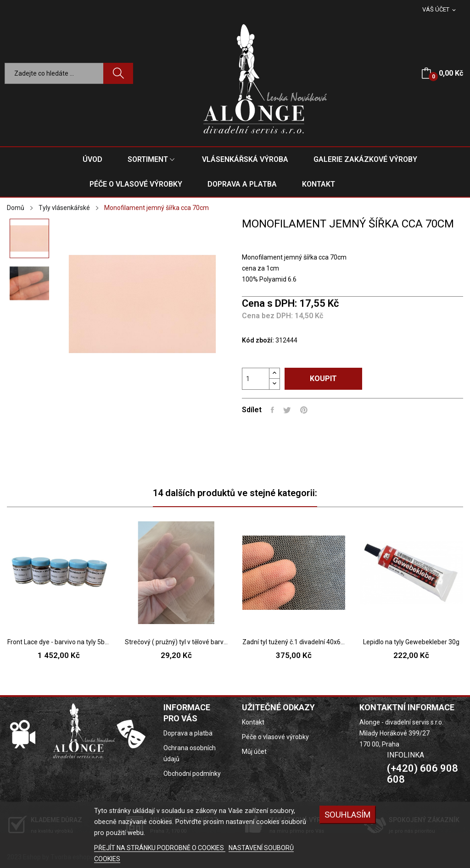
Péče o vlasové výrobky (275, 737)
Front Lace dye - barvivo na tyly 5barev (59, 642)
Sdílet (272, 410)
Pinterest (304, 410)
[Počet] (256, 379)
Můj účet (254, 752)
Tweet (287, 410)
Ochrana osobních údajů (190, 753)
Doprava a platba (188, 733)
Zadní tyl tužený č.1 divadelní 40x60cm (294, 642)
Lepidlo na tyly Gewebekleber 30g (411, 642)
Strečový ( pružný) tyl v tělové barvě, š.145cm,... (176, 642)
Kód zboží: (258, 340)
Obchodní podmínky (192, 774)
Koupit (323, 379)
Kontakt (253, 722)
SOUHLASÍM (348, 815)
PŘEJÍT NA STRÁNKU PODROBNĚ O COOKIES (160, 848)
